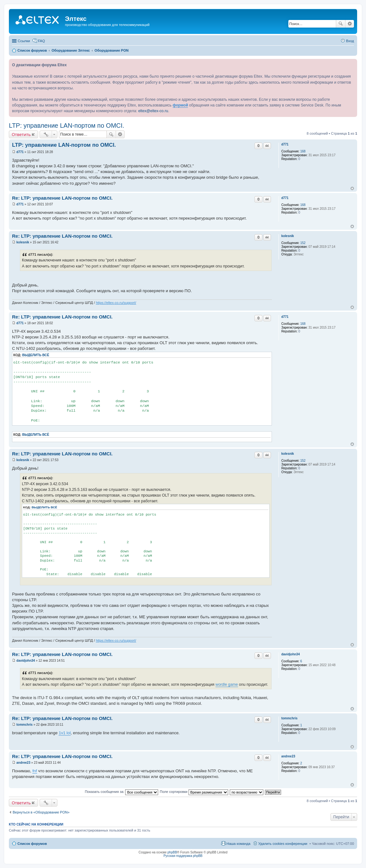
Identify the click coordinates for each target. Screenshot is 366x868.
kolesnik (288, 236)
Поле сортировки (194, 792)
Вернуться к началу (352, 188)
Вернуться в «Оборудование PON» (41, 812)
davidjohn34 (291, 654)
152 (303, 243)
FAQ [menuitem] (42, 41)
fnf (35, 771)
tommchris (289, 718)
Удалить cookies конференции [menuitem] (283, 844)
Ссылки (24, 41)
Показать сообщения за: (122, 792)
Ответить (21, 134)
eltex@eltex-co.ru (153, 111)
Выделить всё (36, 355)
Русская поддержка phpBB (183, 856)
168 (303, 151)
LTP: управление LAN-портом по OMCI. (67, 125)
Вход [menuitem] (350, 41)
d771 (285, 144)
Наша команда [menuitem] (238, 844)
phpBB (172, 852)
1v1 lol (65, 733)
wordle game (227, 685)
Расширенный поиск (350, 24)
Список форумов (32, 844)
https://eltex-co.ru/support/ (116, 303)
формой (180, 105)
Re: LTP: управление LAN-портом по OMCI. (62, 198)
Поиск (341, 24)
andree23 (288, 756)
